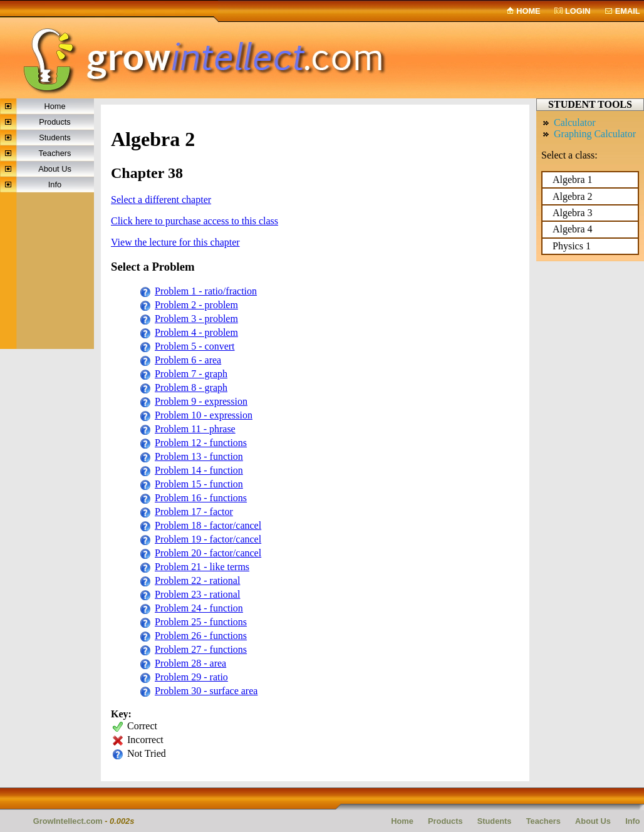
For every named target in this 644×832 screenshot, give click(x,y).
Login (578, 11)
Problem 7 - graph (191, 374)
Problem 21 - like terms (202, 567)
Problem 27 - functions (201, 649)
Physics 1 (572, 246)
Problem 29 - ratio (191, 677)
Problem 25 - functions (201, 622)
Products (55, 122)
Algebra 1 (573, 179)
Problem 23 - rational (197, 594)
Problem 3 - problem (196, 319)
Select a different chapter (161, 200)
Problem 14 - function (199, 470)
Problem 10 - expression (204, 415)
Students (55, 138)
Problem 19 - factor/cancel (208, 539)
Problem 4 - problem (196, 332)
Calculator (575, 122)
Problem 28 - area (190, 663)
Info (55, 185)
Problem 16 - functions (201, 498)
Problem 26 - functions (201, 636)
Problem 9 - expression (201, 401)
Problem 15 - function (199, 484)
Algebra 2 (573, 196)
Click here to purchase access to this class (195, 221)
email (628, 11)
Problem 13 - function (199, 456)
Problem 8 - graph (191, 387)
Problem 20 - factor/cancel (208, 553)
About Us (55, 169)
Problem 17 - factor (194, 512)
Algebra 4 (573, 229)
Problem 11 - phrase (195, 429)
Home (528, 11)
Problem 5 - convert (195, 346)
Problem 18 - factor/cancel (208, 525)
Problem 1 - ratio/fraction (206, 291)
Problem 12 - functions (201, 443)
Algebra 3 (573, 213)
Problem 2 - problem (196, 305)
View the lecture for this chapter (175, 242)
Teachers (55, 153)
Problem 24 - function (199, 608)
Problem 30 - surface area (206, 691)
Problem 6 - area (188, 360)
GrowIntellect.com (68, 821)
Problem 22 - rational (197, 580)
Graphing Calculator (595, 134)
